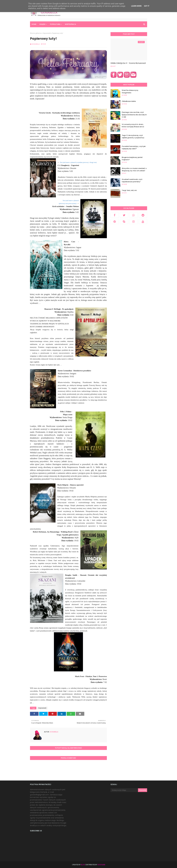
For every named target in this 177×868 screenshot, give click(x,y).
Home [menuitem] (34, 24)
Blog (83, 865)
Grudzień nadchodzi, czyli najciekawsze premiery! (132, 181)
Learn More (136, 6)
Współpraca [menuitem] (70, 24)
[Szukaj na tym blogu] (124, 790)
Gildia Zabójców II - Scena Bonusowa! (128, 63)
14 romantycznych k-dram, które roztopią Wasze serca (133, 126)
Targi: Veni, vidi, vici (129, 190)
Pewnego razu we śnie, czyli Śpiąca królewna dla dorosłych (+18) (134, 115)
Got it (147, 6)
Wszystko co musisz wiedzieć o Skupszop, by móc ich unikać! (134, 170)
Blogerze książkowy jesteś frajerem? (132, 159)
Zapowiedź (47, 33)
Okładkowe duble (129, 101)
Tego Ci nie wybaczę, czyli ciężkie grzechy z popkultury (133, 137)
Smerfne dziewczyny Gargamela (130, 91)
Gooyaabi (101, 865)
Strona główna (36, 33)
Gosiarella (36, 44)
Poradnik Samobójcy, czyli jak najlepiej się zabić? (134, 148)
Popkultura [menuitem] (55, 24)
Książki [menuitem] (42, 24)
